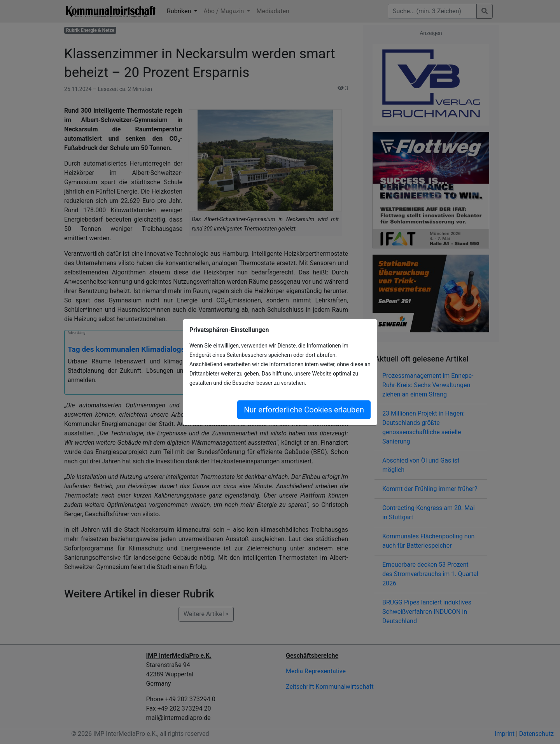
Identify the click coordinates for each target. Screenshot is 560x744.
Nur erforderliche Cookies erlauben (304, 410)
